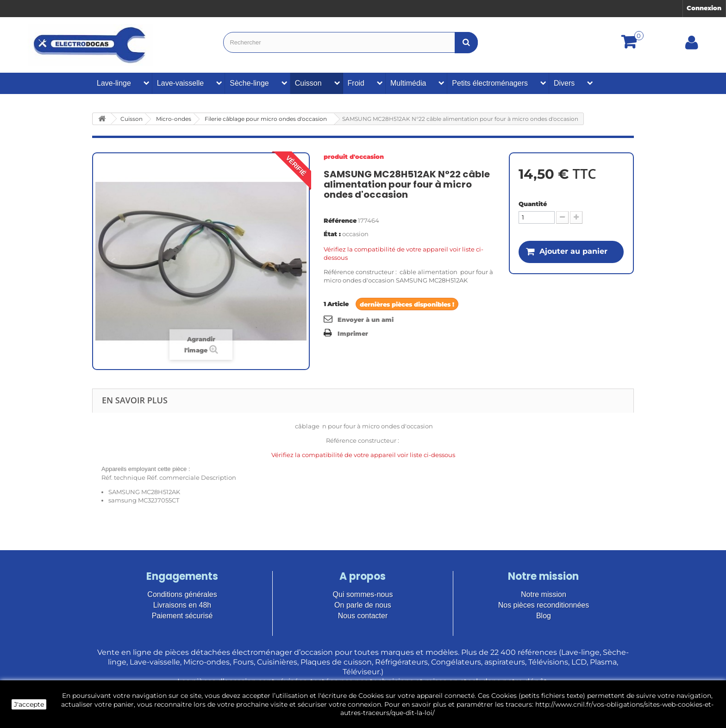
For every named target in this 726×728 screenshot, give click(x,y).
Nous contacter (363, 616)
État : (332, 234)
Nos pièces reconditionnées (544, 605)
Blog (544, 616)
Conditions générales (182, 594)
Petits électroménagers (490, 83)
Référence (340, 220)
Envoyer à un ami (366, 320)
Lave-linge (114, 83)
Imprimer (353, 333)
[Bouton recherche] (466, 42)
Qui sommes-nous (363, 594)
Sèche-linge (249, 83)
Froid (356, 83)
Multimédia (408, 83)
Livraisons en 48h (182, 605)
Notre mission (544, 594)
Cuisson (308, 83)
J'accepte (29, 704)
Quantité (533, 204)
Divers (564, 83)
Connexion (704, 8)
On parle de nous (363, 605)
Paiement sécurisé (182, 616)
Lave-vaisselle (180, 83)
